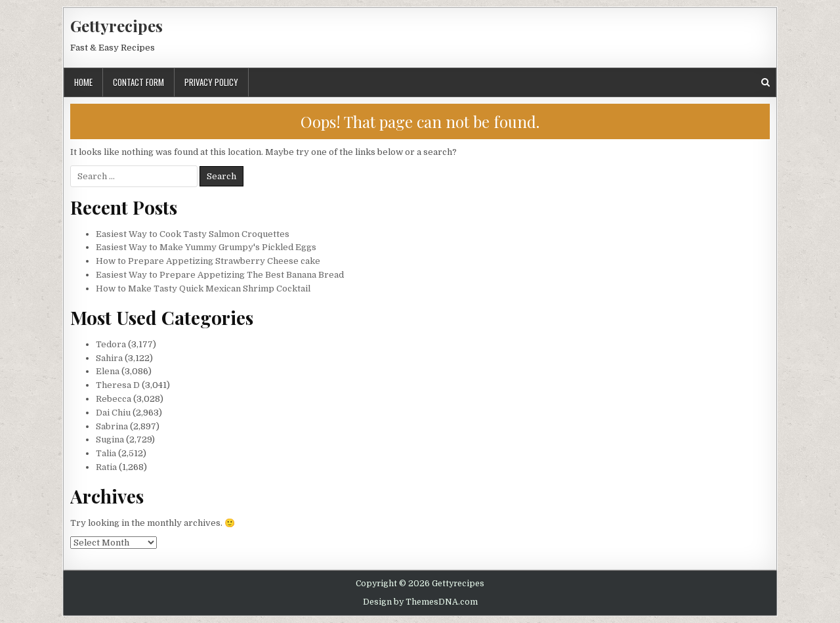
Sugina (110, 440)
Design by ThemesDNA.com (420, 602)
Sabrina (112, 426)
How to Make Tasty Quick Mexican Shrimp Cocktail (203, 289)
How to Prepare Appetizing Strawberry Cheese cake (208, 261)
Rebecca (114, 399)
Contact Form (138, 82)
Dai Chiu (113, 413)
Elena (108, 371)
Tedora (111, 344)
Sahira (109, 358)
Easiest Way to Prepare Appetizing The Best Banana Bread (220, 275)
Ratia (106, 467)
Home (83, 82)
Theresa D (118, 385)
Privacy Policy (211, 82)
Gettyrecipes (116, 26)
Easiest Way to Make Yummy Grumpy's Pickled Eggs (206, 247)
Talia (106, 453)
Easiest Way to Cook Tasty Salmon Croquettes (193, 234)
